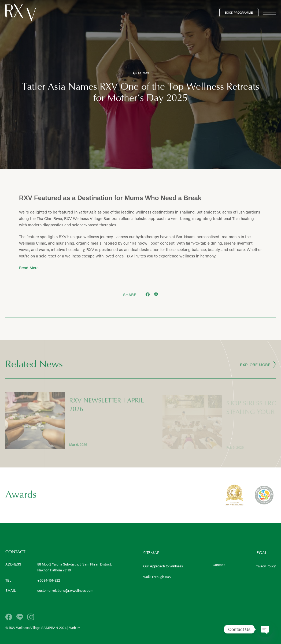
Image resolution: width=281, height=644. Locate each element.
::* (78, 628)
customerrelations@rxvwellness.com (65, 590)
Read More (29, 267)
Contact (219, 565)
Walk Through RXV (157, 577)
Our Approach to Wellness (163, 566)
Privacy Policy (265, 566)
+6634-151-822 (49, 580)
